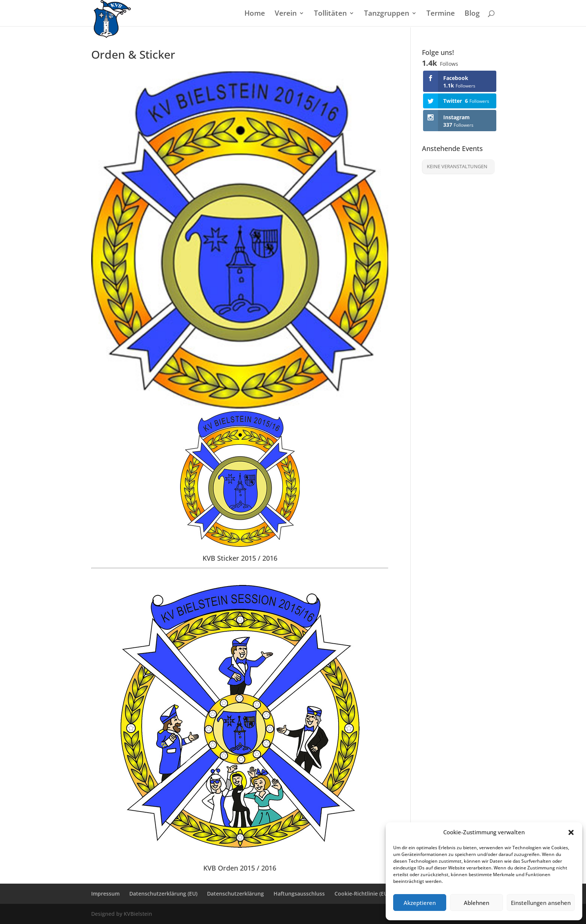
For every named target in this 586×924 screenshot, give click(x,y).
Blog (472, 14)
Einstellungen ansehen (541, 903)
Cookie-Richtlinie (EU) (362, 894)
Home (255, 14)
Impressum (105, 894)
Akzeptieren (420, 903)
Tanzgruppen (387, 14)
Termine (441, 14)
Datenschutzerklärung (235, 894)
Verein (286, 14)
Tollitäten (330, 14)
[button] (571, 832)
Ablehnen (476, 903)
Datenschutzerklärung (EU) (163, 894)
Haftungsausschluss (299, 894)
